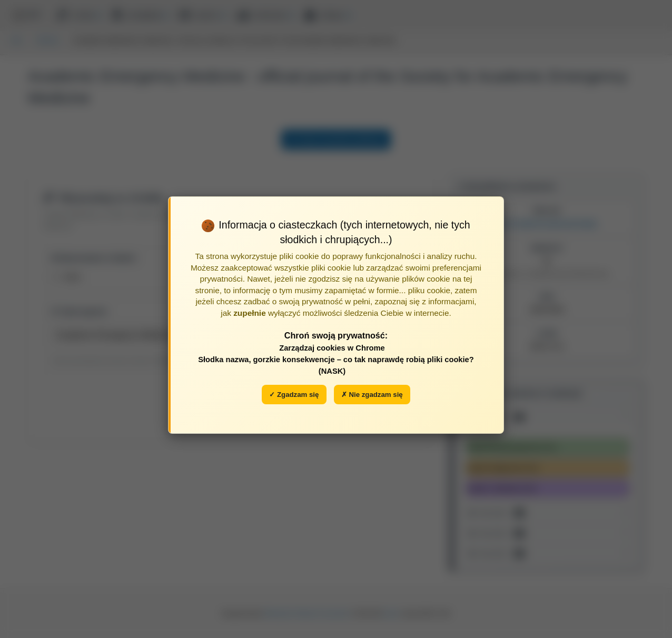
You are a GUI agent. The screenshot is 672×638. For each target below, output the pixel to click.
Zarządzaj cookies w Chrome (332, 348)
